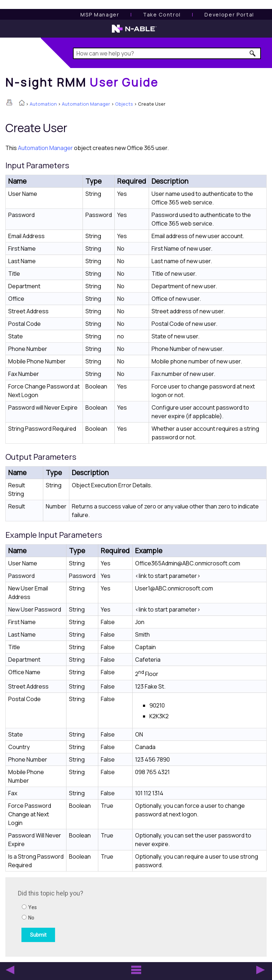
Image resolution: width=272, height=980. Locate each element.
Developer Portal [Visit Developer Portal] (229, 15)
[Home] (82, 82)
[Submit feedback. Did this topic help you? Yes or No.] (114, 916)
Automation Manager (86, 104)
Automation (43, 104)
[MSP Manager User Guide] (100, 15)
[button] (253, 53)
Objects (124, 104)
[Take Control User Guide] (162, 15)
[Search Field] (167, 53)
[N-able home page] (134, 32)
